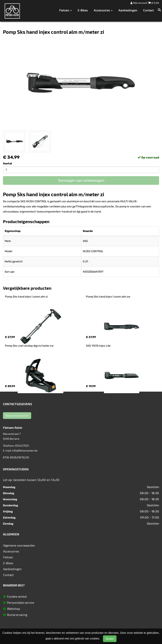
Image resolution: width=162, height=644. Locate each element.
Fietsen (8, 557)
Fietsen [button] (66, 10)
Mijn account (139, 3)
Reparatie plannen (17, 415)
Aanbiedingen (128, 10)
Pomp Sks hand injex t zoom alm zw (108, 297)
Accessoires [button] (103, 10)
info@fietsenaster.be (25, 450)
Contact (148, 10)
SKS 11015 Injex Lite (98, 346)
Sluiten (110, 639)
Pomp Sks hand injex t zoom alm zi (26, 297)
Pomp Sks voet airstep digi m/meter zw (29, 346)
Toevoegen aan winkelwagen (81, 180)
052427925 (22, 446)
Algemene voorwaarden (19, 545)
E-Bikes (83, 10)
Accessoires (11, 551)
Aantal (7, 164)
